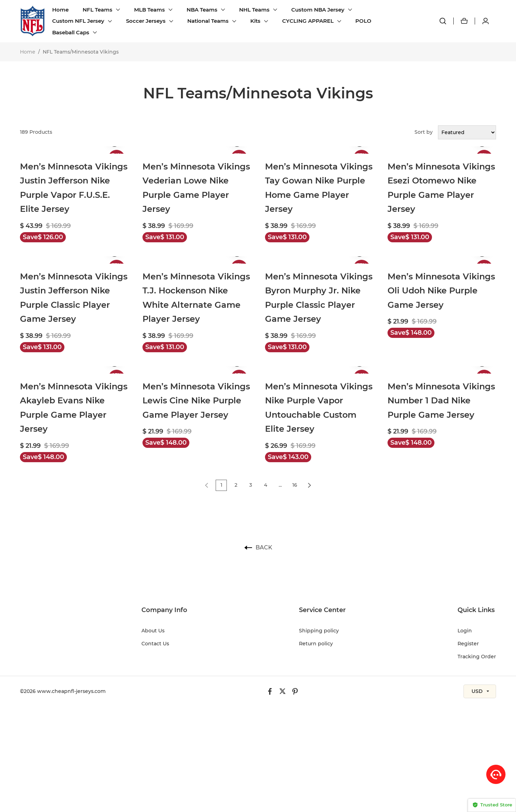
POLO (363, 21)
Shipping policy (319, 631)
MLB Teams (149, 10)
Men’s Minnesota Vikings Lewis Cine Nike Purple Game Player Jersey (196, 401)
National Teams (208, 21)
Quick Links (476, 610)
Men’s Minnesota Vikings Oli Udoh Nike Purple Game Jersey (441, 291)
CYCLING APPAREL (308, 21)
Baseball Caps (71, 32)
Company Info (164, 610)
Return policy (316, 644)
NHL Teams (254, 10)
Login (465, 631)
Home (60, 10)
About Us (153, 631)
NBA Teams (202, 10)
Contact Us (155, 644)
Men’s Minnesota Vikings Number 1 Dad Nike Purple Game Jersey (441, 401)
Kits (255, 21)
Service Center (322, 610)
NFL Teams (97, 10)
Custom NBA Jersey (318, 10)
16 (295, 485)
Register (468, 644)
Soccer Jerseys (146, 21)
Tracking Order (477, 657)
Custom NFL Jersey (78, 21)
